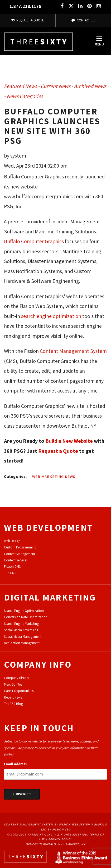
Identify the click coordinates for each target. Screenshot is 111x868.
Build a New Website (69, 441)
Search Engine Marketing (21, 624)
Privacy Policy (60, 839)
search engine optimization (51, 316)
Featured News (20, 86)
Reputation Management (22, 643)
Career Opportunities (19, 691)
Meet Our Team (15, 684)
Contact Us (83, 20)
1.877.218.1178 (25, 6)
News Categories (25, 96)
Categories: (15, 476)
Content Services (16, 560)
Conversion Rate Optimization (26, 617)
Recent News (13, 697)
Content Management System (73, 351)
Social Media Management (23, 637)
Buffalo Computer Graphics (34, 241)
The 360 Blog (13, 704)
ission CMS (13, 567)
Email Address (15, 764)
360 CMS (10, 573)
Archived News (90, 86)
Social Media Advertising (21, 630)
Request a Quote (58, 451)
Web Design (12, 541)
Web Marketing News (54, 477)
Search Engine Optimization (24, 611)
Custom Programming (20, 547)
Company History (16, 678)
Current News (55, 86)
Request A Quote (28, 20)
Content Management (20, 554)
